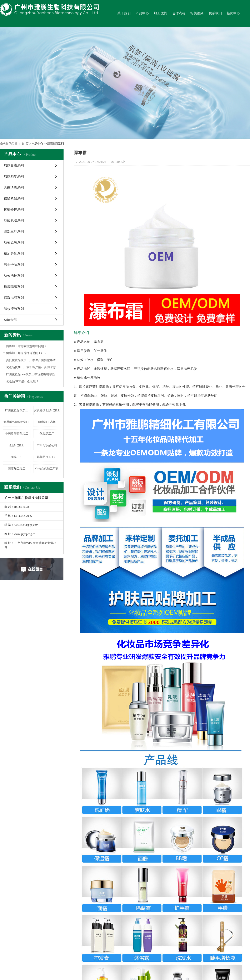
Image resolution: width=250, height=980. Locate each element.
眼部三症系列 (14, 231)
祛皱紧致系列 (14, 198)
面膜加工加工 (17, 469)
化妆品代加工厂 (47, 457)
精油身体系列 (14, 254)
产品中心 (142, 13)
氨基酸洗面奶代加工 (17, 422)
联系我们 (215, 13)
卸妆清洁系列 (14, 309)
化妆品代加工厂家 (47, 469)
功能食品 (10, 320)
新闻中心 (233, 13)
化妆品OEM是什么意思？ (22, 381)
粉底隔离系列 (14, 287)
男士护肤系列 (14, 265)
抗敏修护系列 (14, 209)
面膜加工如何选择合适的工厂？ (26, 353)
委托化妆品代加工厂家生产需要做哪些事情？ (33, 360)
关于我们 (124, 13)
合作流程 (179, 13)
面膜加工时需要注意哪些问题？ (26, 346)
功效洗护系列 (14, 276)
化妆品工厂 (47, 434)
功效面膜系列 (14, 165)
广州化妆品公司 (47, 445)
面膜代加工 (17, 445)
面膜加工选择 (47, 422)
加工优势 (160, 13)
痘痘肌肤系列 (14, 220)
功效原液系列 (14, 243)
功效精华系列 (14, 176)
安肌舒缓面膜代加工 (47, 410)
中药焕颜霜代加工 (17, 434)
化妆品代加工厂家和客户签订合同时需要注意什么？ (33, 367)
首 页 (25, 144)
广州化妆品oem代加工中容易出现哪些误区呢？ (33, 374)
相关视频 (197, 13)
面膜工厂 (17, 457)
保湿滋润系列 (55, 144)
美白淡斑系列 (14, 187)
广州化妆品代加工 (17, 410)
